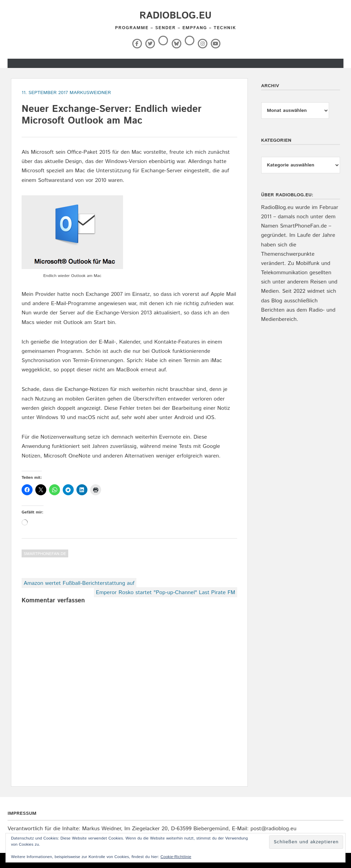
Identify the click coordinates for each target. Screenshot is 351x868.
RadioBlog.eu (175, 16)
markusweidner (90, 93)
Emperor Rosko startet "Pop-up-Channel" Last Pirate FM (166, 593)
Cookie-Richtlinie (176, 857)
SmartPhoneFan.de (45, 554)
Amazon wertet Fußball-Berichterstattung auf (79, 583)
